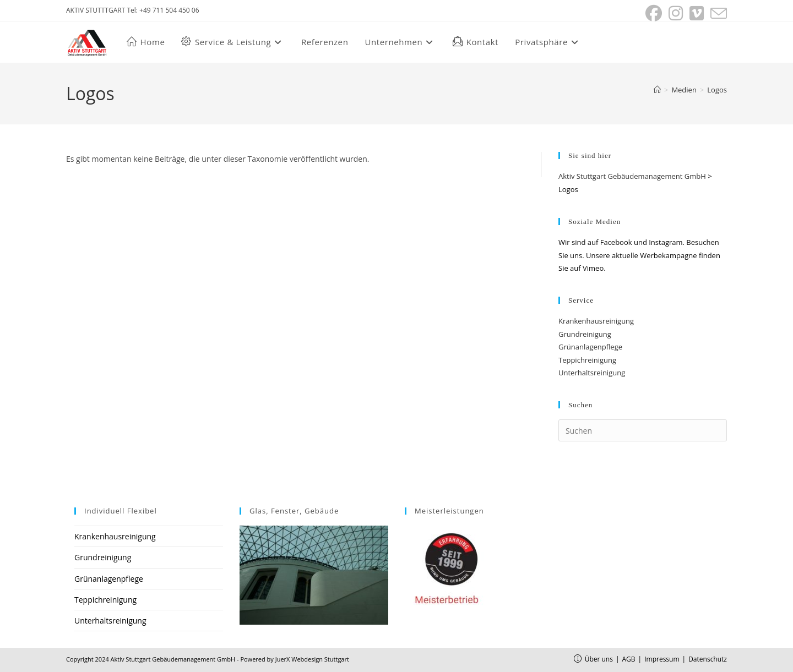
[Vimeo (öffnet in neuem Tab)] (697, 13)
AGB (629, 659)
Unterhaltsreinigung (592, 373)
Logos (717, 90)
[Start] (657, 90)
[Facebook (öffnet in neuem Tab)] (654, 13)
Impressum (662, 659)
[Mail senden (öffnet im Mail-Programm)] (717, 13)
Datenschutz (708, 659)
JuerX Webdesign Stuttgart (312, 659)
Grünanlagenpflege (590, 347)
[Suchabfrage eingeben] (643, 430)
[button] (548, 42)
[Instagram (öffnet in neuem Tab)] (676, 13)
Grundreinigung (585, 334)
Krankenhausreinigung (596, 321)
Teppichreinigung (587, 360)
